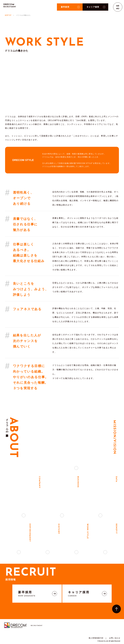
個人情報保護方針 (96, 638)
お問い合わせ (115, 638)
